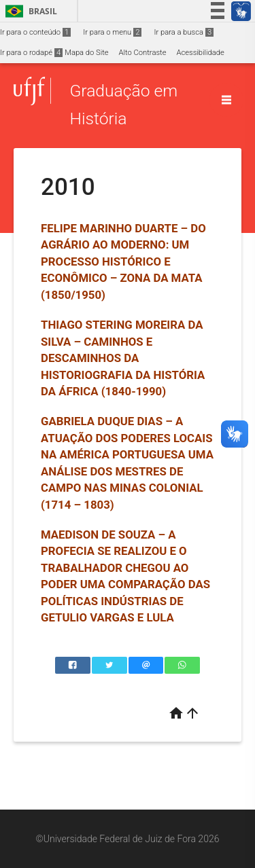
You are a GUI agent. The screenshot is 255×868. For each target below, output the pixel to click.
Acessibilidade (200, 53)
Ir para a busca (184, 32)
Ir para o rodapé (31, 53)
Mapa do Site (86, 53)
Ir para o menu (112, 32)
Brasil (29, 11)
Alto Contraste (143, 53)
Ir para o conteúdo (35, 32)
